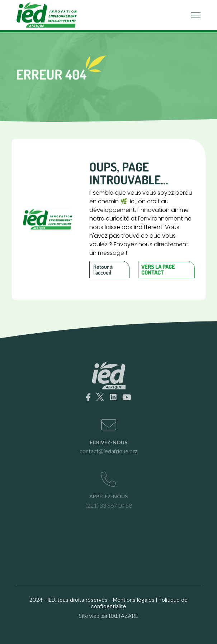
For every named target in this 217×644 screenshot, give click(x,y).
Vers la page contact (158, 270)
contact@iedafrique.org (108, 451)
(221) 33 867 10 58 (109, 505)
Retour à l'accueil (103, 270)
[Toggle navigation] (196, 15)
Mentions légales (134, 600)
